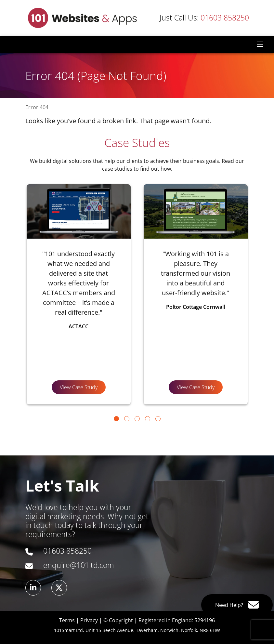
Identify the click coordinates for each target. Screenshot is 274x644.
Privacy (89, 620)
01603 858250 (204, 18)
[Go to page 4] (148, 419)
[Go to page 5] (158, 419)
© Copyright (118, 620)
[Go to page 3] (137, 419)
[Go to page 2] (127, 419)
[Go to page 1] (116, 419)
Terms (67, 620)
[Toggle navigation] (260, 45)
